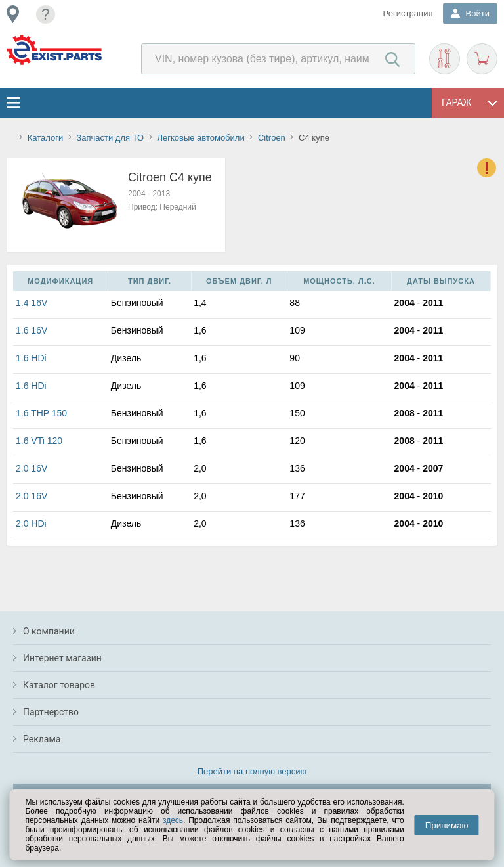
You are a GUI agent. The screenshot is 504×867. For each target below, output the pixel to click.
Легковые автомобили (200, 138)
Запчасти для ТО (110, 138)
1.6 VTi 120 (39, 441)
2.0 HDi (31, 523)
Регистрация (408, 13)
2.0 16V (31, 468)
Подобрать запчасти (445, 59)
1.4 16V (31, 303)
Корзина (482, 59)
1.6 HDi (31, 358)
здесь (173, 820)
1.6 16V (31, 330)
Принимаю (447, 825)
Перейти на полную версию (252, 771)
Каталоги (46, 138)
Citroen (272, 138)
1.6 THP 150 (41, 413)
